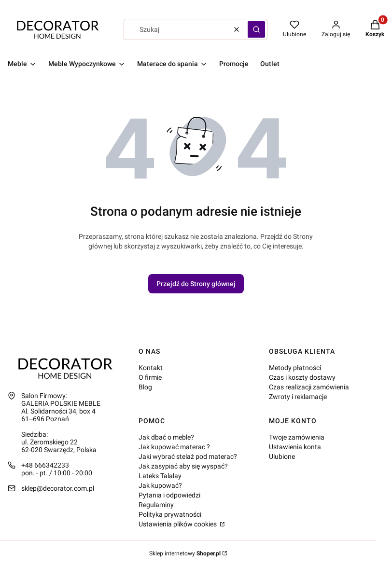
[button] (256, 29)
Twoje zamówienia (297, 437)
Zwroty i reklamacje (298, 397)
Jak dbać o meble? (166, 437)
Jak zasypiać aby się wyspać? (183, 466)
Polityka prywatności (170, 514)
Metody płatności (295, 368)
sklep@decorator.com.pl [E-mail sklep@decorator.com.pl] (58, 488)
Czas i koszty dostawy (302, 377)
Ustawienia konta (295, 447)
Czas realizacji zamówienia (309, 387)
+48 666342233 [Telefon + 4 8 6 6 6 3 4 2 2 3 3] (45, 465)
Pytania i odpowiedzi (169, 495)
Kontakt (151, 368)
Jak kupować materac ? (174, 447)
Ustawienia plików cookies (178, 524)
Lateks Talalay (160, 476)
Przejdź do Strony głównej (196, 284)
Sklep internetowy (185, 553)
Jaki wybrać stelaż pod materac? (188, 456)
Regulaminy (156, 505)
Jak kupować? (160, 485)
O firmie (150, 377)
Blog (145, 387)
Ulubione (282, 456)
